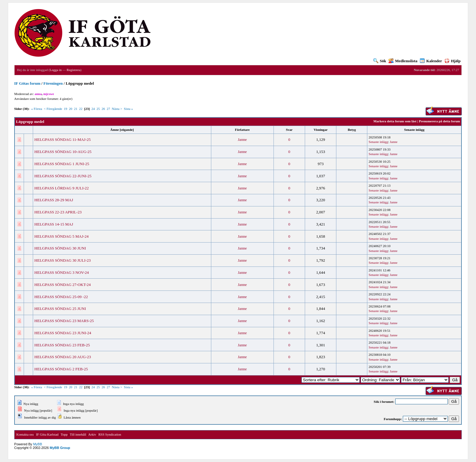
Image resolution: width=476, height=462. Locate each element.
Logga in (56, 70)
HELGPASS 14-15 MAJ (54, 224)
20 (71, 109)
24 (93, 109)
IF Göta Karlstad (47, 434)
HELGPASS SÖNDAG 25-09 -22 (61, 297)
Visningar (321, 130)
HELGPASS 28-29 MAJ (54, 200)
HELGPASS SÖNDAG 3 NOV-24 (61, 272)
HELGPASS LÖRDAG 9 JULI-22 (61, 188)
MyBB (37, 444)
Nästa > (117, 109)
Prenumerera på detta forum (440, 121)
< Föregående (53, 109)
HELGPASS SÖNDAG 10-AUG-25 (63, 152)
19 (65, 109)
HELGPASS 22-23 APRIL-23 (58, 212)
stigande (127, 130)
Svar (289, 130)
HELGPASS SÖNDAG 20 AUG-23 (63, 357)
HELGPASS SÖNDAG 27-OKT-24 (62, 285)
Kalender (431, 61)
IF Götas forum (27, 83)
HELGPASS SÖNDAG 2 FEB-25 (61, 369)
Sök (380, 61)
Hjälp (452, 61)
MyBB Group (60, 448)
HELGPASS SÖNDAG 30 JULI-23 (63, 260)
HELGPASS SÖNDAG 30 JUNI (60, 248)
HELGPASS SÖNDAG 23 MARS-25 (64, 321)
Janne (242, 139)
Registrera (74, 70)
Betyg (352, 130)
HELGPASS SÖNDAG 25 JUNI (60, 309)
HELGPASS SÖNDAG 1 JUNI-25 (62, 164)
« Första (37, 109)
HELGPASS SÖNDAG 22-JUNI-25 (63, 176)
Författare (242, 130)
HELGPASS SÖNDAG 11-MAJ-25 (62, 139)
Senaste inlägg (414, 130)
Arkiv (92, 434)
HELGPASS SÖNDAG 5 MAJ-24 (61, 236)
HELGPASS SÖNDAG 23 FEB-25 (62, 345)
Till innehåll (78, 434)
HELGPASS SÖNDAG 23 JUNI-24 (63, 333)
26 (103, 109)
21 (76, 109)
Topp (64, 434)
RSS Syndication (110, 434)
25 (98, 109)
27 (109, 109)
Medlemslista (403, 61)
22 (81, 109)
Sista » (128, 109)
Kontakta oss (25, 434)
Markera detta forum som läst (395, 121)
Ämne (114, 130)
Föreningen (53, 83)
